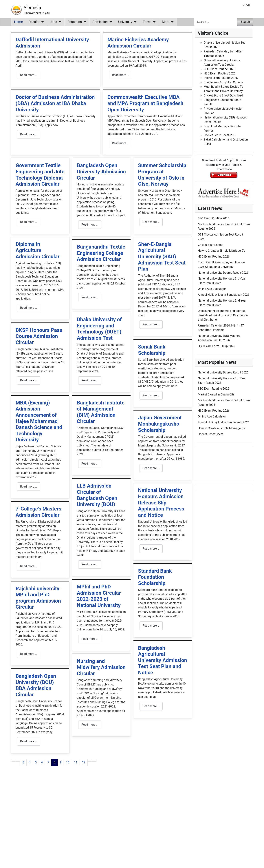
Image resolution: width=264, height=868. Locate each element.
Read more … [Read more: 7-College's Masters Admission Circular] (29, 566)
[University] (134, 22)
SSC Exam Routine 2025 (219, 69)
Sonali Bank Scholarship (152, 350)
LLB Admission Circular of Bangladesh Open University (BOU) (97, 495)
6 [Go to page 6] (42, 762)
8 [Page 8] (55, 762)
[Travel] (154, 22)
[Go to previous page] (18, 760)
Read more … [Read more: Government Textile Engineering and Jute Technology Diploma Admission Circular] (29, 222)
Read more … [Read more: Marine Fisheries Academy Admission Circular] (120, 75)
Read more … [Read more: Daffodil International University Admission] (29, 75)
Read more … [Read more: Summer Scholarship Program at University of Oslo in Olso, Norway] (151, 222)
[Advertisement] (101, 821)
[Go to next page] (90, 760)
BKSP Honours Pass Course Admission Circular (39, 336)
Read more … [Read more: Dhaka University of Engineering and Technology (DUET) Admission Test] (90, 380)
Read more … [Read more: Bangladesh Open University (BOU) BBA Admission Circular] (29, 741)
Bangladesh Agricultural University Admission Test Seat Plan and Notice (163, 660)
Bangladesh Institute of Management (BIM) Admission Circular (101, 412)
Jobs (53, 22)
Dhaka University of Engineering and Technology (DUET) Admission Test (99, 329)
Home (18, 22)
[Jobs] (59, 22)
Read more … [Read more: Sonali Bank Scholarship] (151, 395)
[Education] (84, 22)
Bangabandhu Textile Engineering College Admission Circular (101, 253)
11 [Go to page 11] (76, 762)
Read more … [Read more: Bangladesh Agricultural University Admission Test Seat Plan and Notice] (151, 706)
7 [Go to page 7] (48, 762)
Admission (100, 22)
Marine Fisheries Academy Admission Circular (138, 43)
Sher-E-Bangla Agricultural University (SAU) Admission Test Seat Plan (162, 257)
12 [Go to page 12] (84, 762)
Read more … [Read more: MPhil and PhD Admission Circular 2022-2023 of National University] (90, 639)
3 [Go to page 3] (23, 762)
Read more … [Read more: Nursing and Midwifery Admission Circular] (90, 725)
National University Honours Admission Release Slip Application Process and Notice (161, 503)
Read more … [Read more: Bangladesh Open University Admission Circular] (90, 225)
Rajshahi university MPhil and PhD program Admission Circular (38, 598)
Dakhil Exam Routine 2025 (221, 78)
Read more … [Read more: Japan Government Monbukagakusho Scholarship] (151, 468)
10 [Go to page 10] (68, 762)
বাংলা (246, 5)
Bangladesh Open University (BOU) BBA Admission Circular (36, 685)
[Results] (42, 22)
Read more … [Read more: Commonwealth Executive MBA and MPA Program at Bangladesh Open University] (120, 143)
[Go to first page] (13, 760)
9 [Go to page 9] (61, 762)
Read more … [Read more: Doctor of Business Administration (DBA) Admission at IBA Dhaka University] (29, 134)
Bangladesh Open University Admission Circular (101, 172)
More (166, 22)
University (125, 22)
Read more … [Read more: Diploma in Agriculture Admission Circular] (29, 308)
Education (75, 22)
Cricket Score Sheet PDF (219, 135)
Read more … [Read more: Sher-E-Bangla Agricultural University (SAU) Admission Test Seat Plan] (151, 324)
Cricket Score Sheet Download (223, 95)
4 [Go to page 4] (30, 762)
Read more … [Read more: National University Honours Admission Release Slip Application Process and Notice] (151, 549)
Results (34, 22)
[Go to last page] (94, 760)
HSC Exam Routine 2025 (220, 73)
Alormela (32, 8)
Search (245, 22)
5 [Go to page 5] (36, 762)
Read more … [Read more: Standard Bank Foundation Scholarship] (151, 626)
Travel (147, 22)
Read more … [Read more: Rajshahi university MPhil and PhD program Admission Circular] (29, 654)
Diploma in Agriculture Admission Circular (38, 250)
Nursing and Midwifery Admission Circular (101, 667)
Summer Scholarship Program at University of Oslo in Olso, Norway (162, 175)
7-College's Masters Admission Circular (38, 512)
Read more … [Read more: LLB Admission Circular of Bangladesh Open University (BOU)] (90, 564)
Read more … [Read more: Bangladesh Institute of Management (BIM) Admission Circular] (90, 464)
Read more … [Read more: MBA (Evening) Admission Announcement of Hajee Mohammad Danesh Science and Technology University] (29, 487)
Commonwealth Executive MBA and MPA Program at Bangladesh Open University (145, 103)
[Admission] (110, 22)
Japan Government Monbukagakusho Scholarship (160, 424)
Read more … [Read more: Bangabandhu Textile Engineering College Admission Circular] (90, 297)
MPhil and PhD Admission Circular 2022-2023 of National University (99, 596)
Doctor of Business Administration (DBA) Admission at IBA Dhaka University (55, 103)
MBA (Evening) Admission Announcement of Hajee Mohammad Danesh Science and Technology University (39, 421)
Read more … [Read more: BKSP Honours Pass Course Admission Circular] (29, 380)
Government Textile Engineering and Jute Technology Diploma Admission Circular (40, 175)
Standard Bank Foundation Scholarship (155, 577)
